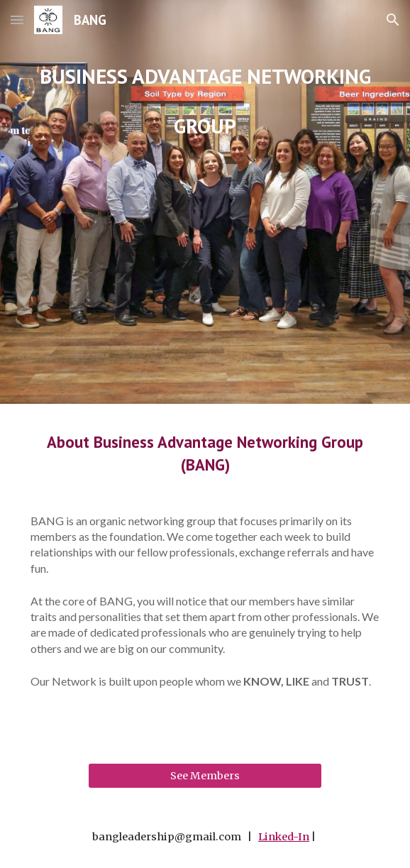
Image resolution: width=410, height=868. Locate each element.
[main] (205, 202)
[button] (17, 20)
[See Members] (205, 775)
